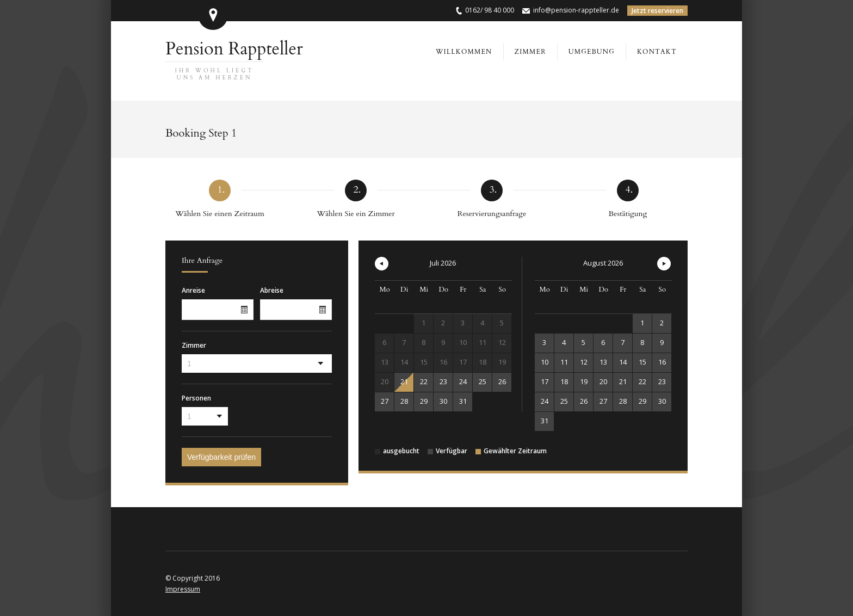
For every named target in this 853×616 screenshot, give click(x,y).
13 (603, 362)
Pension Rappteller (234, 59)
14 (623, 362)
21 (404, 381)
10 (545, 362)
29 (424, 401)
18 (564, 381)
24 (463, 381)
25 (483, 381)
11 (564, 362)
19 (584, 381)
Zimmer (194, 346)
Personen (196, 398)
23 (443, 381)
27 (385, 401)
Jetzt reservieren (657, 11)
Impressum (183, 589)
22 (424, 381)
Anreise (193, 291)
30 (443, 401)
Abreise (272, 291)
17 (545, 381)
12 (584, 362)
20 (603, 381)
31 (463, 401)
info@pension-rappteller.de (576, 10)
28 (404, 401)
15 (642, 362)
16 (662, 362)
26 (502, 381)
